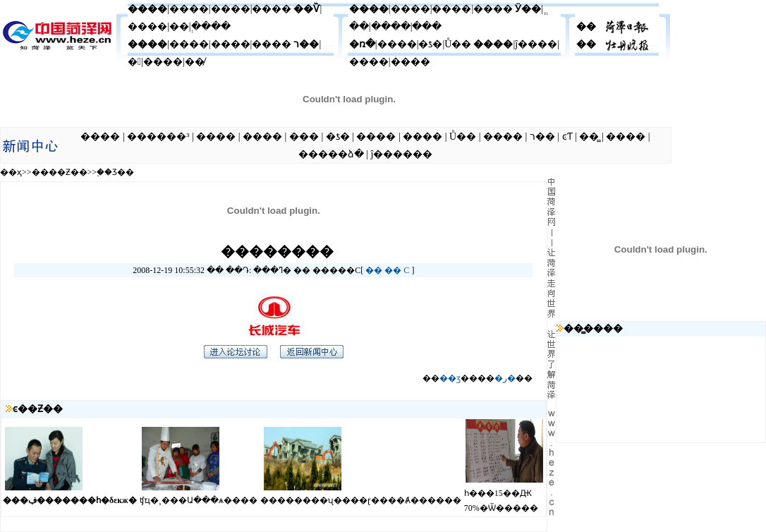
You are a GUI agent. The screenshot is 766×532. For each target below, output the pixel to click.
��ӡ (450, 378)
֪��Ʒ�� (115, 172)
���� (147, 9)
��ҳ (11, 172)
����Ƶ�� (60, 172)
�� (374, 270)
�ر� (505, 378)
